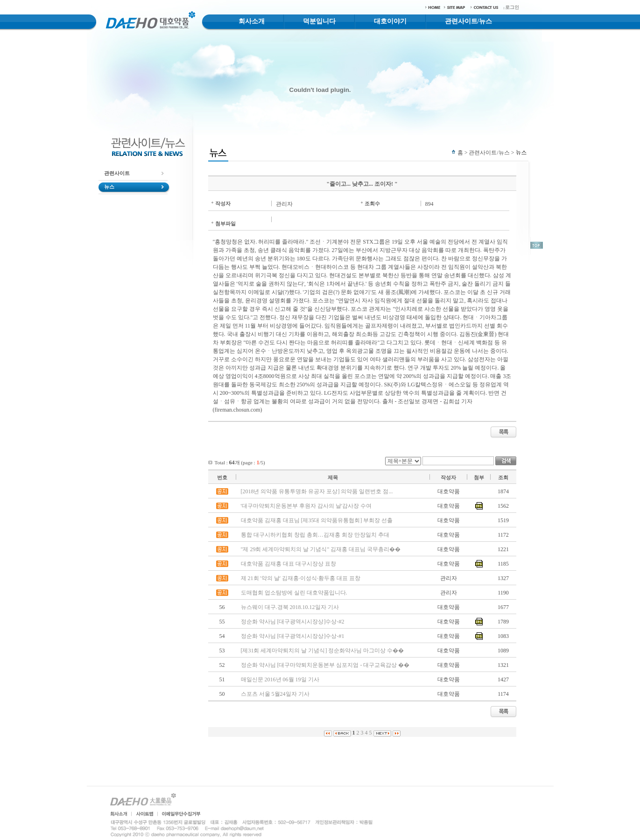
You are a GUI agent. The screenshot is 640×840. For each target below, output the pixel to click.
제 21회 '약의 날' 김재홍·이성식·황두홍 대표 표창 (301, 578)
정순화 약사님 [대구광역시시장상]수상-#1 (293, 636)
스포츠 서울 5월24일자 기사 (275, 694)
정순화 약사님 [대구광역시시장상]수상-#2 (293, 622)
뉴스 (109, 187)
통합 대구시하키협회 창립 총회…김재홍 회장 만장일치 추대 (315, 535)
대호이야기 (390, 21)
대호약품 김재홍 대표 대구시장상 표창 (288, 564)
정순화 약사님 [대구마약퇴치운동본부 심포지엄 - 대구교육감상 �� (325, 665)
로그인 (512, 7)
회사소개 (252, 21)
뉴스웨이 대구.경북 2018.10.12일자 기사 (290, 607)
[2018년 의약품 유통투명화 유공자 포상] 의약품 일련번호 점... (317, 491)
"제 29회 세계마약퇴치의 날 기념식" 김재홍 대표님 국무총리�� (321, 549)
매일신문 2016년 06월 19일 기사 (280, 679)
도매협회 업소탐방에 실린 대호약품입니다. (294, 593)
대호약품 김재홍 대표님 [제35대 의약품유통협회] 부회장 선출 (317, 520)
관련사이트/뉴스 (469, 21)
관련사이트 (117, 173)
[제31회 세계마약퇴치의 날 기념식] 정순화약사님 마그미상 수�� (323, 651)
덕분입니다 (319, 21)
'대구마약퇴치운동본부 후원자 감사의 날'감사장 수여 (306, 506)
